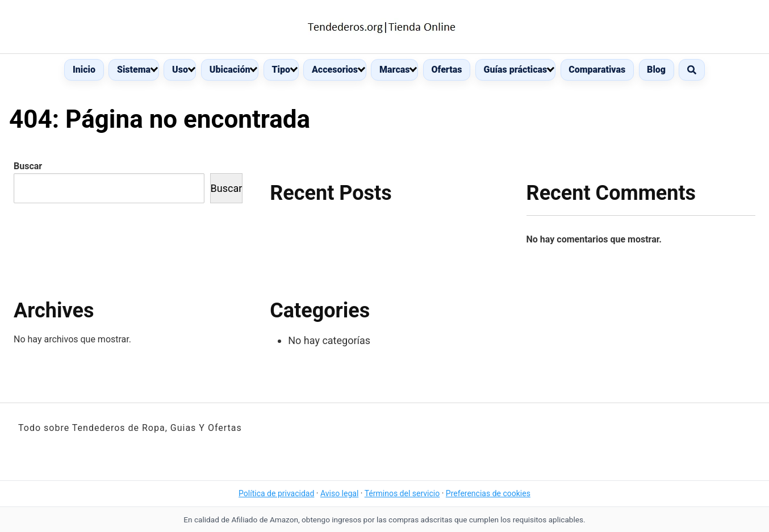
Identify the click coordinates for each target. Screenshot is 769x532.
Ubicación (230, 70)
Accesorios (335, 70)
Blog (656, 70)
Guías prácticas (516, 70)
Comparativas (597, 70)
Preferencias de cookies (488, 493)
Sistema (134, 70)
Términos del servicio (402, 493)
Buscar (28, 166)
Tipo (281, 70)
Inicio (84, 70)
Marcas (394, 70)
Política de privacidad (276, 493)
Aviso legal (339, 493)
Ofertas (446, 70)
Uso (180, 70)
